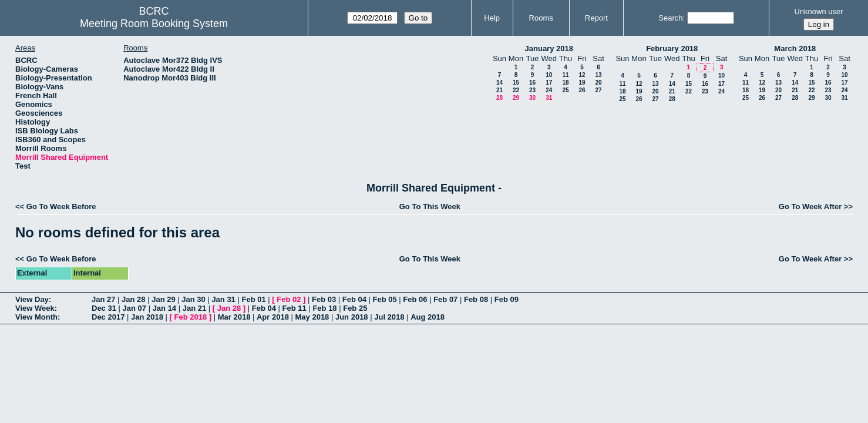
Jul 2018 (389, 317)
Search (670, 18)
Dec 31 (104, 308)
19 (582, 83)
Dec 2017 (108, 317)
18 (565, 83)
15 (516, 83)
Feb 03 (324, 299)
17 (549, 83)
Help (492, 18)
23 (532, 90)
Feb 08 (476, 299)
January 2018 (549, 48)
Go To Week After (810, 207)
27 (598, 90)
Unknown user (818, 11)
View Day (32, 299)
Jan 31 (223, 299)
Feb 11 (295, 308)
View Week (35, 308)
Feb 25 (355, 308)
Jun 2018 (352, 317)
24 (549, 90)
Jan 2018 (147, 317)
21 (499, 90)
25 (565, 90)
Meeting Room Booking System (154, 23)
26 (582, 90)
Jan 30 (193, 299)
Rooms (541, 18)
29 (516, 98)
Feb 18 (324, 308)
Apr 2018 (273, 317)
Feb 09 (507, 299)
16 (532, 83)
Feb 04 (354, 299)
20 (598, 83)
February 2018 (672, 48)
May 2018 (312, 317)
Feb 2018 (191, 317)
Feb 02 (289, 299)
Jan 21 (194, 308)
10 (549, 75)
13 (598, 75)
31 (549, 98)
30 (532, 98)
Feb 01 (253, 299)
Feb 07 (445, 299)
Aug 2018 (428, 317)
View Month (36, 317)
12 (582, 75)
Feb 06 (415, 299)
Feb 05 (385, 299)
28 (499, 98)
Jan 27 (103, 299)
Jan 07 (134, 308)
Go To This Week (430, 207)
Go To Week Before (61, 207)
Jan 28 (133, 299)
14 (499, 83)
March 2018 (795, 48)
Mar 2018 (234, 317)
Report (596, 18)
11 (565, 75)
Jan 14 (164, 308)
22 (516, 90)
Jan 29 (163, 299)
